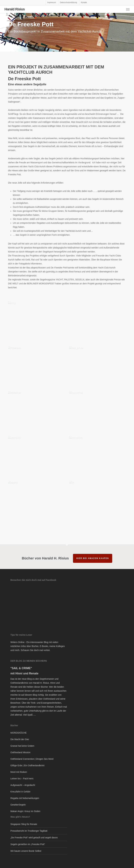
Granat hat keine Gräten (22, 746)
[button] (128, 9)
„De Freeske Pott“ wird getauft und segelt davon (34, 838)
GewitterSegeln (18, 805)
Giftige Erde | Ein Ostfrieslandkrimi (27, 765)
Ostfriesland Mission (21, 752)
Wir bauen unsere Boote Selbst (26, 851)
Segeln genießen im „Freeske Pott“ (28, 844)
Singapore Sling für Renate (24, 824)
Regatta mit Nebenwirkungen (25, 798)
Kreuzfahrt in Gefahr (21, 792)
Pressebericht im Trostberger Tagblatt (29, 831)
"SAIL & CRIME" (21, 668)
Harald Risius (15, 9)
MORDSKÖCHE (19, 733)
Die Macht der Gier (20, 739)
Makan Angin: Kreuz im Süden (25, 811)
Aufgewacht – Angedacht (23, 785)
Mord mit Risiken (19, 772)
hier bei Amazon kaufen (93, 558)
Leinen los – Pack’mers (22, 779)
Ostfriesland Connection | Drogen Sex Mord (32, 759)
